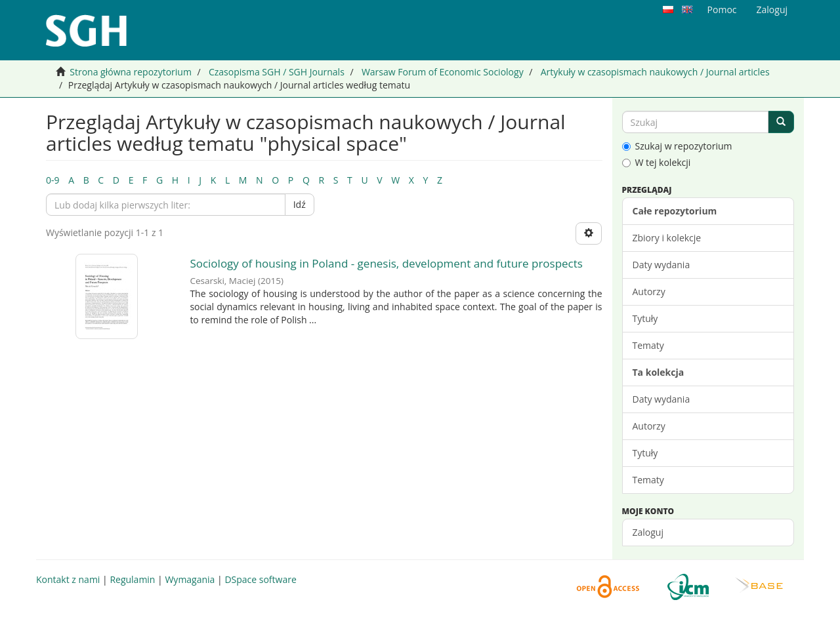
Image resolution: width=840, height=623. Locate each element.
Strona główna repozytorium (131, 72)
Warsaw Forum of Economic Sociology (443, 72)
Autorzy (649, 291)
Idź (300, 204)
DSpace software (260, 579)
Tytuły (645, 318)
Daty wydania (661, 265)
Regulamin (132, 579)
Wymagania (190, 579)
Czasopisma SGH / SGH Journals (277, 72)
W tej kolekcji (657, 162)
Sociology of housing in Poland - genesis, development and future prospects (386, 263)
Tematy (648, 345)
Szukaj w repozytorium (677, 146)
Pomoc (722, 10)
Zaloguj (648, 532)
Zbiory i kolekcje (667, 238)
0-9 (53, 180)
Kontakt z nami (68, 579)
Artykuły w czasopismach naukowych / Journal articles (655, 72)
